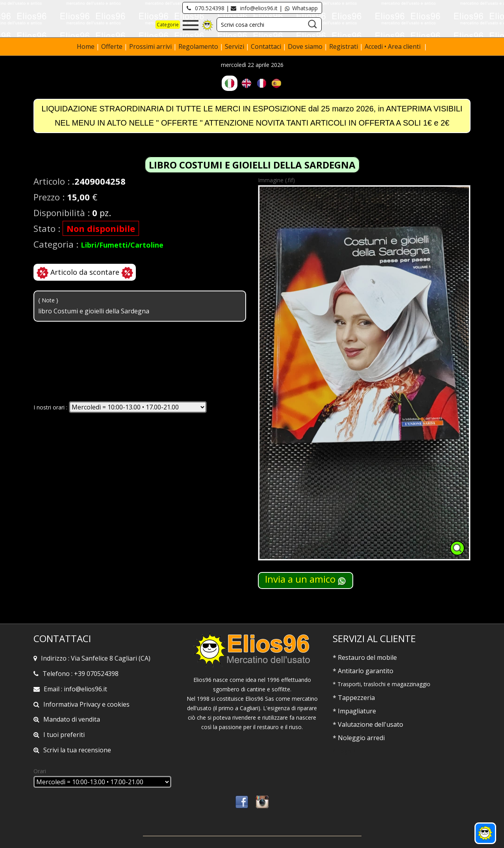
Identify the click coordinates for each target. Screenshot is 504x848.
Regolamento (199, 46)
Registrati (344, 46)
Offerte (113, 46)
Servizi (235, 46)
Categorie (168, 25)
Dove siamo (305, 46)
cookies (118, 704)
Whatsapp (301, 8)
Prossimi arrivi (150, 46)
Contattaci (267, 46)
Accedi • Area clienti (393, 46)
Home (86, 46)
